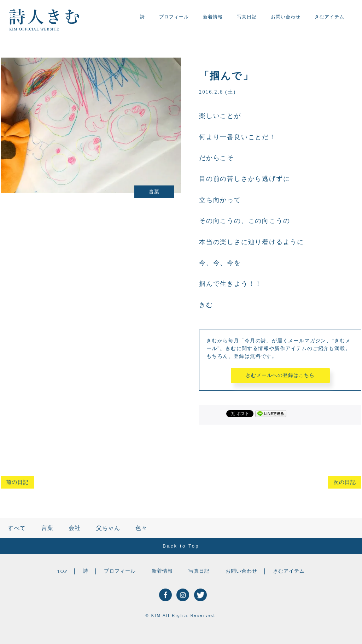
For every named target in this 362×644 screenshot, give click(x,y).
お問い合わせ (286, 17)
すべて (17, 528)
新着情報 (213, 17)
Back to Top (181, 546)
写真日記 (247, 17)
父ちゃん (108, 528)
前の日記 (17, 482)
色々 (141, 528)
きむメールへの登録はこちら (280, 375)
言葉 (47, 528)
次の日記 (345, 482)
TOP (62, 571)
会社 (75, 528)
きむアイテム (329, 17)
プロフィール (174, 17)
